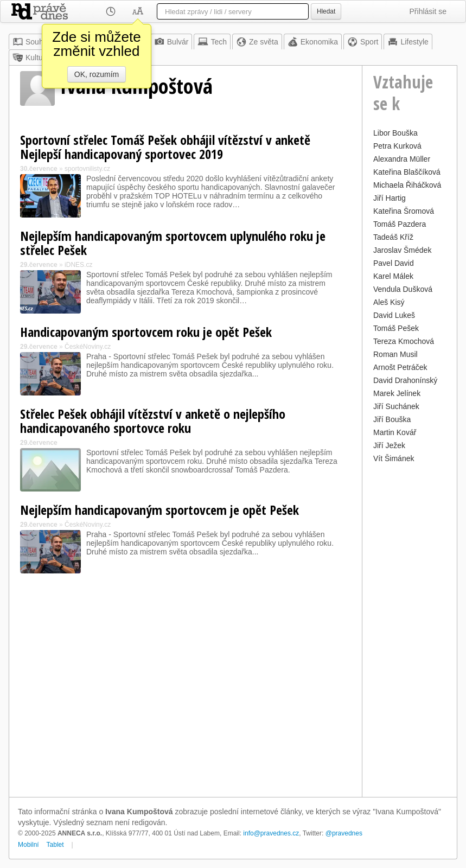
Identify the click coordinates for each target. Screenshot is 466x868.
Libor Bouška (395, 133)
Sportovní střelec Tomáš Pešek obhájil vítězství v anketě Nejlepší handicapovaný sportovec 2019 (165, 147)
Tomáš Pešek (396, 328)
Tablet (55, 845)
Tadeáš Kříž (393, 237)
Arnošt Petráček (400, 367)
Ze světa (257, 42)
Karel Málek (393, 276)
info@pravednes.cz (271, 833)
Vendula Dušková (403, 289)
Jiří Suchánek (396, 406)
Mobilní (28, 845)
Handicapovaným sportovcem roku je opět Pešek (146, 332)
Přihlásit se (428, 11)
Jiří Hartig (390, 198)
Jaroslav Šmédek (402, 250)
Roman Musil (395, 354)
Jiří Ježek (389, 445)
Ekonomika (313, 42)
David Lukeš (394, 315)
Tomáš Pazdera (400, 224)
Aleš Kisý (389, 302)
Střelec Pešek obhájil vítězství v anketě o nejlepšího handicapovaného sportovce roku (153, 421)
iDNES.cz (78, 265)
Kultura (31, 58)
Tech (212, 42)
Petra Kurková (397, 146)
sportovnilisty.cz (87, 169)
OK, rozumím (97, 74)
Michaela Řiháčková (407, 185)
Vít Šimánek (394, 458)
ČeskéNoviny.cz (88, 347)
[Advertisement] (410, 629)
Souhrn (31, 42)
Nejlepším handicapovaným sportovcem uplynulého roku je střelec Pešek (173, 243)
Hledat (326, 11)
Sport (363, 42)
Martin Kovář (395, 432)
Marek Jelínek (397, 393)
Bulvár (171, 42)
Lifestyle (408, 42)
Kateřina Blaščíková (407, 172)
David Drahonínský (405, 380)
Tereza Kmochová (404, 341)
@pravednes (344, 833)
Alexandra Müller (402, 159)
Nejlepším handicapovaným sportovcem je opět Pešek (159, 510)
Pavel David (394, 263)
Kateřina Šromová (404, 211)
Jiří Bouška (392, 419)
